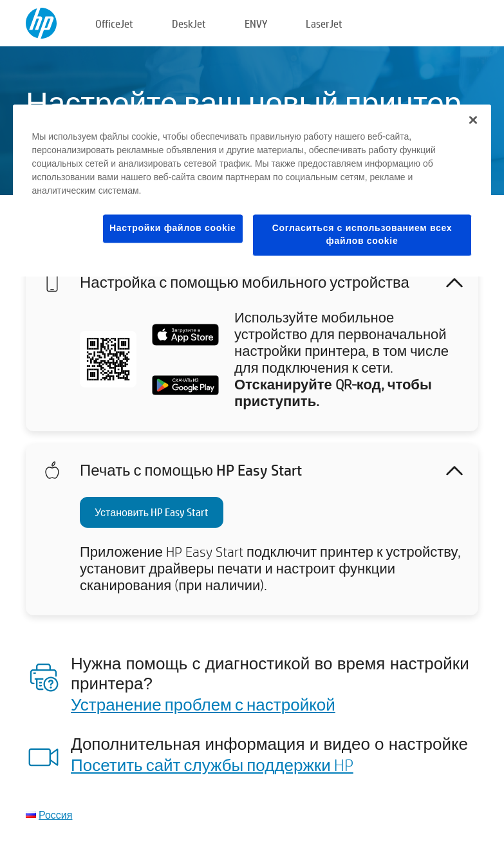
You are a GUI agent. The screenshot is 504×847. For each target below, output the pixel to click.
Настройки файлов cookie (173, 228)
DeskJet (189, 23)
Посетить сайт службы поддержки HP (212, 765)
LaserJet (324, 23)
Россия (55, 814)
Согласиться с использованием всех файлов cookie (362, 235)
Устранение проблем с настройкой (203, 704)
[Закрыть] (473, 120)
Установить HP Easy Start (152, 512)
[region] (252, 191)
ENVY (256, 23)
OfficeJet (114, 23)
